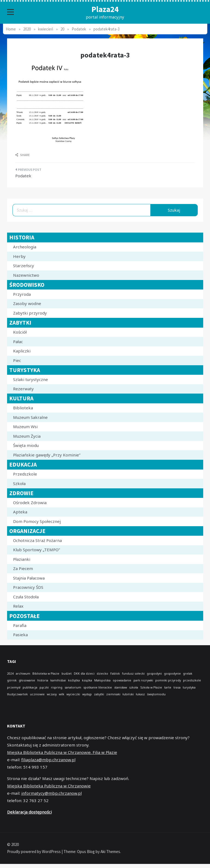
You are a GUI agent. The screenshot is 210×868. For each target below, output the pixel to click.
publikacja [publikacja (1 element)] (30, 687)
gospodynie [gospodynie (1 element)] (172, 674)
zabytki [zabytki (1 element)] (99, 694)
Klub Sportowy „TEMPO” (36, 550)
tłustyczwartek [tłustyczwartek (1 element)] (17, 694)
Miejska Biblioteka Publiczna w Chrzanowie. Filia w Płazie (62, 752)
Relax (18, 606)
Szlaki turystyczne (31, 379)
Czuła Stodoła (26, 597)
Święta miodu (26, 445)
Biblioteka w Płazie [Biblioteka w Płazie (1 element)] (46, 674)
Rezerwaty (23, 389)
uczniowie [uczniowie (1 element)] (37, 694)
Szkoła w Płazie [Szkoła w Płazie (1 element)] (151, 687)
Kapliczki (22, 351)
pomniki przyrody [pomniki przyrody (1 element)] (168, 680)
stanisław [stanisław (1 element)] (121, 687)
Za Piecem (23, 568)
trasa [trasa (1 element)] (177, 687)
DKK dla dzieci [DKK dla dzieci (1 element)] (84, 674)
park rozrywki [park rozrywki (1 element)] (143, 680)
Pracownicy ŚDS (28, 587)
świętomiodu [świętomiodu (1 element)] (156, 694)
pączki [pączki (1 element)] (44, 687)
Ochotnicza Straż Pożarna (37, 540)
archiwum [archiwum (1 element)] (23, 674)
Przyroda (22, 294)
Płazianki (22, 559)
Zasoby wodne (27, 303)
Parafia (20, 625)
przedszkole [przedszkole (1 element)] (192, 680)
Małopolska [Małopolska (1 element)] (102, 680)
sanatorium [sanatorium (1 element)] (73, 687)
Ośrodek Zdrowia (30, 502)
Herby (19, 256)
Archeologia (25, 247)
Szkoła (19, 483)
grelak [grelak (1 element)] (188, 674)
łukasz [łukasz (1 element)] (140, 694)
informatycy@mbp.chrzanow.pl (51, 793)
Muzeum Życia (27, 436)
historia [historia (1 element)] (43, 680)
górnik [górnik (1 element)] (12, 680)
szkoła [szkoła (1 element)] (134, 687)
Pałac (18, 342)
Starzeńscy (24, 266)
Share (22, 155)
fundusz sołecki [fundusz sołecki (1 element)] (133, 674)
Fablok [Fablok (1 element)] (115, 674)
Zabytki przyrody (30, 313)
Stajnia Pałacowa (29, 578)
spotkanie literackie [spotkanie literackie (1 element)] (98, 687)
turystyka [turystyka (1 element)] (189, 687)
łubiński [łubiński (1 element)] (128, 694)
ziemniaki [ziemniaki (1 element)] (113, 694)
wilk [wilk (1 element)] (62, 694)
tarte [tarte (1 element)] (168, 687)
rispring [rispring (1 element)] (57, 687)
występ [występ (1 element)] (87, 694)
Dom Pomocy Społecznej (37, 521)
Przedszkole (25, 474)
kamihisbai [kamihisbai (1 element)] (58, 680)
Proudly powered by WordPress (34, 852)
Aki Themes (110, 852)
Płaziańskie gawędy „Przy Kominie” (47, 455)
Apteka (20, 512)
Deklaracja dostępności (29, 812)
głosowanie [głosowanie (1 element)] (27, 680)
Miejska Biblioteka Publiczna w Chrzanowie (49, 786)
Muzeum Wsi (25, 427)
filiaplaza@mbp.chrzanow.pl (48, 760)
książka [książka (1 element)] (87, 680)
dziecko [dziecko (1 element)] (102, 674)
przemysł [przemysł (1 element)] (14, 687)
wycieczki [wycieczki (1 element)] (73, 694)
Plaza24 (105, 9)
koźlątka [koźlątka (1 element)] (74, 680)
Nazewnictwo (26, 275)
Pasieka (20, 635)
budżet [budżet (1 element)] (67, 674)
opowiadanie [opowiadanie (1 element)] (122, 680)
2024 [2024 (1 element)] (10, 674)
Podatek (23, 176)
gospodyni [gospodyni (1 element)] (154, 674)
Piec (17, 360)
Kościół (20, 332)
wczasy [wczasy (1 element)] (52, 694)
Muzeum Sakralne (30, 417)
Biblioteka (23, 408)
